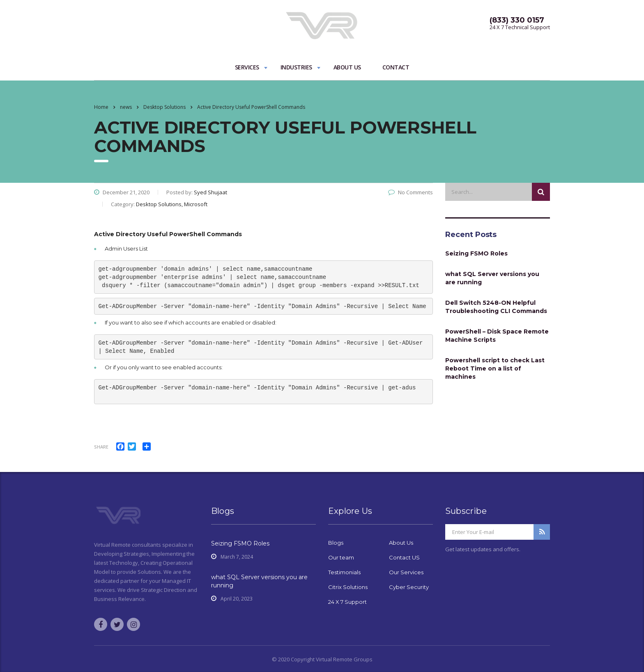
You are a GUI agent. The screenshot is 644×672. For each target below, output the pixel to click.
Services (247, 67)
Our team (341, 557)
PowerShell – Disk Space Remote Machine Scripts (497, 336)
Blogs (336, 543)
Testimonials (344, 572)
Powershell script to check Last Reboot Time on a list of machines (495, 368)
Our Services (406, 572)
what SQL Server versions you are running (492, 278)
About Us (347, 67)
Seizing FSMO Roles (476, 253)
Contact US (404, 557)
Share (101, 447)
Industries (296, 67)
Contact (396, 67)
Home (101, 107)
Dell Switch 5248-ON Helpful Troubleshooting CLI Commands (496, 307)
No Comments (411, 192)
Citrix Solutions (348, 587)
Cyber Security (409, 587)
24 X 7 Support (347, 602)
